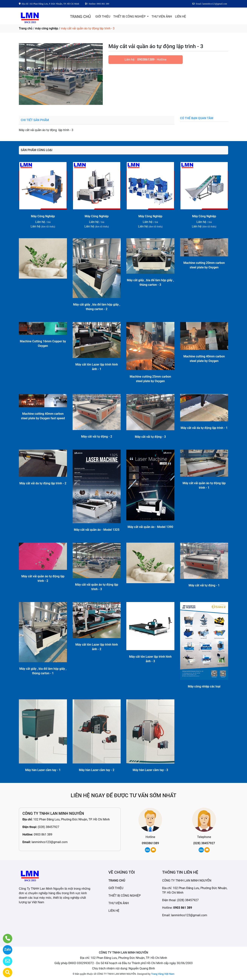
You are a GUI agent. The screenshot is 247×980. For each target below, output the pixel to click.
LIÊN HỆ (180, 17)
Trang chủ (26, 28)
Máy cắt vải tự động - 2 (97, 437)
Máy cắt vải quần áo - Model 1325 (97, 530)
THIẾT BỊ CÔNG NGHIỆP (130, 17)
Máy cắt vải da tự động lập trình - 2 (43, 483)
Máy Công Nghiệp (43, 216)
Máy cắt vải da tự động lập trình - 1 (204, 428)
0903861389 (146, 60)
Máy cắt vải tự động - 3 (150, 437)
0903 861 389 (43, 834)
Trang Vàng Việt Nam (163, 974)
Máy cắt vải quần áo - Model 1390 (150, 527)
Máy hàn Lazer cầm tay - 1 (43, 770)
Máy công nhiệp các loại (204, 686)
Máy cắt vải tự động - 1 (204, 585)
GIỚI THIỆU (103, 17)
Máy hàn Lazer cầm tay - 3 (150, 770)
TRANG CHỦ (80, 17)
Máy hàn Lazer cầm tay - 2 (97, 770)
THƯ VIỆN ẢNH (162, 17)
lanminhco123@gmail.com (49, 842)
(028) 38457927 (48, 827)
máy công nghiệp (47, 28)
